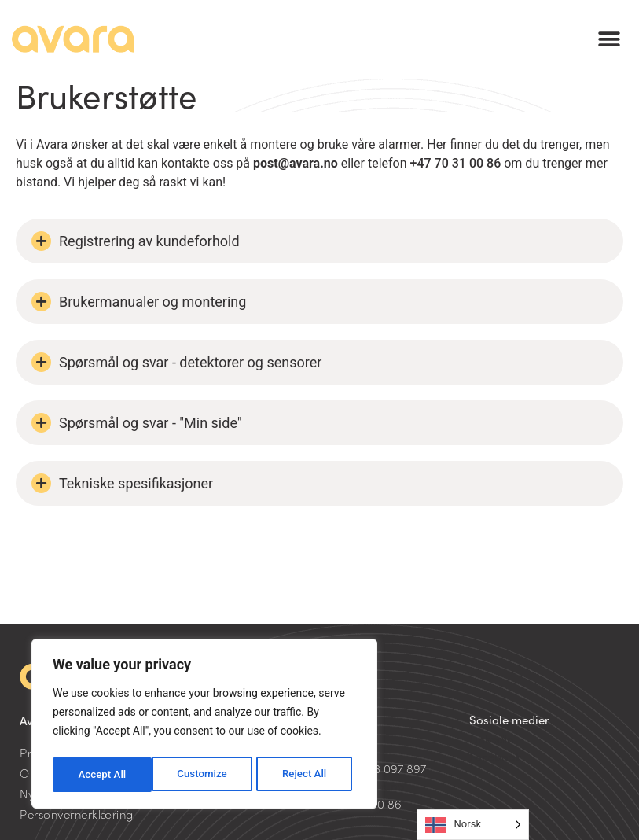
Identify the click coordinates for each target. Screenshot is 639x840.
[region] (204, 726)
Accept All (307, 775)
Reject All (206, 775)
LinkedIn (492, 738)
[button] (610, 40)
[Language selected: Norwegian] (473, 825)
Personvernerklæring (77, 814)
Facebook (495, 756)
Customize (103, 775)
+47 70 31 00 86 (456, 163)
